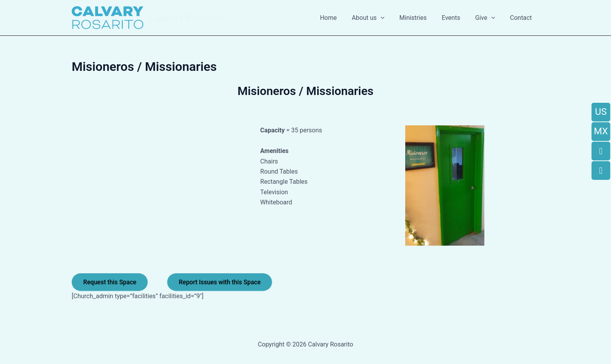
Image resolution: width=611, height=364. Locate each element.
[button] (392, 18)
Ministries (422, 18)
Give (489, 18)
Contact (522, 18)
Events (457, 18)
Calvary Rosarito (187, 18)
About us (380, 18)
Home (343, 18)
